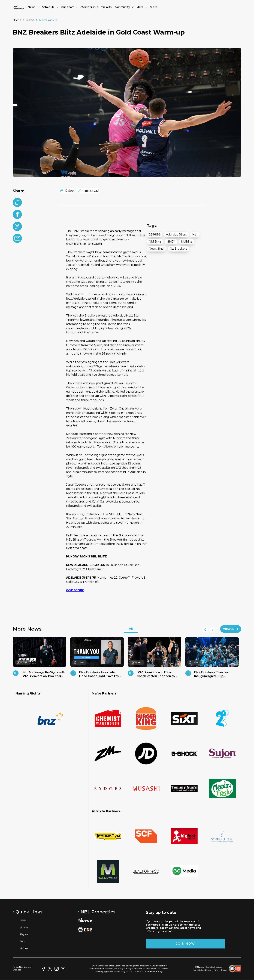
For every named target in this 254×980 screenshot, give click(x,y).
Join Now (185, 944)
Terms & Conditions (202, 970)
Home (17, 20)
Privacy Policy (220, 970)
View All (231, 629)
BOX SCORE (75, 590)
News (30, 20)
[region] (173, 289)
